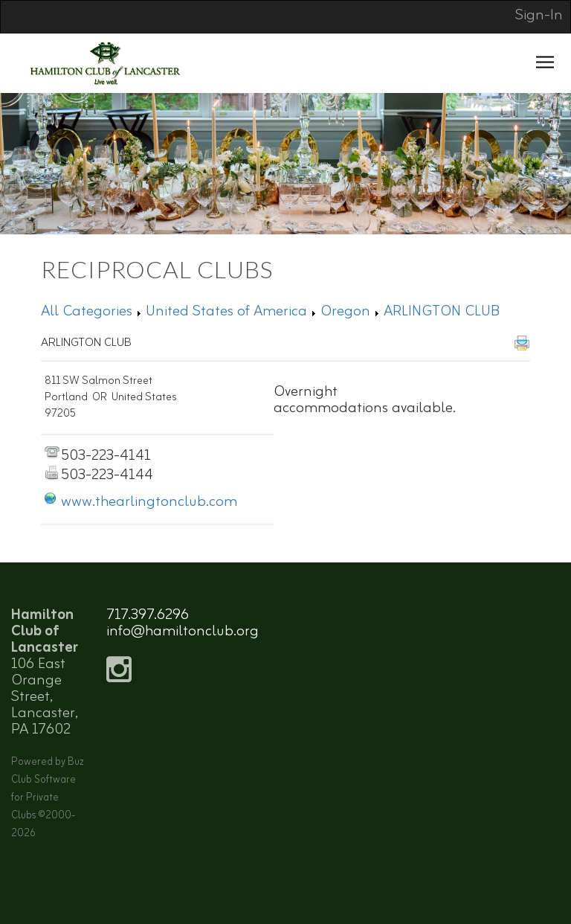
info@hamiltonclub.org (183, 631)
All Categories (87, 311)
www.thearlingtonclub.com (149, 502)
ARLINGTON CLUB (442, 311)
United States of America (226, 311)
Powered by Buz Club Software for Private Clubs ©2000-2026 (48, 798)
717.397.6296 (148, 615)
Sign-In (539, 15)
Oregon (345, 311)
